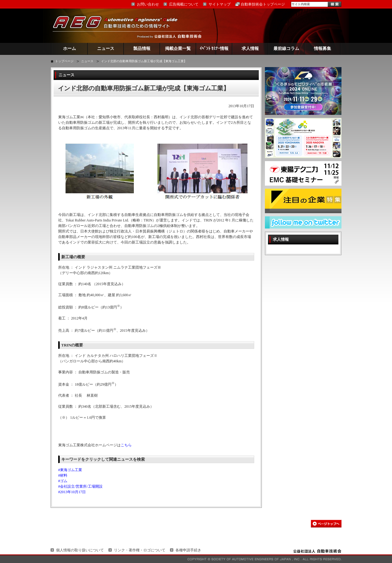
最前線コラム (286, 49)
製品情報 (142, 49)
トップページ (64, 61)
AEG (119, 26)
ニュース (106, 49)
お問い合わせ (148, 4)
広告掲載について (184, 4)
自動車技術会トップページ (263, 4)
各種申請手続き (188, 550)
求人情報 (250, 49)
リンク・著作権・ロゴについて (140, 550)
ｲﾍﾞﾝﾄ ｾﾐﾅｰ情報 (214, 49)
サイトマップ (220, 4)
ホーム (70, 49)
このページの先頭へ (326, 524)
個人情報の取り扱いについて (80, 550)
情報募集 (322, 49)
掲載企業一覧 (178, 49)
